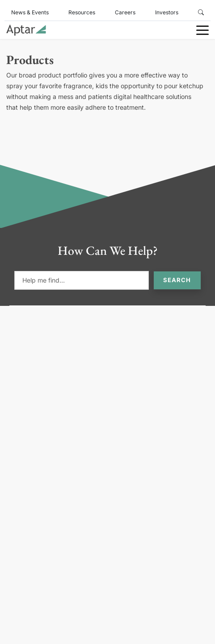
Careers (125, 12)
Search (177, 280)
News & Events (30, 12)
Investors (167, 12)
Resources (82, 12)
